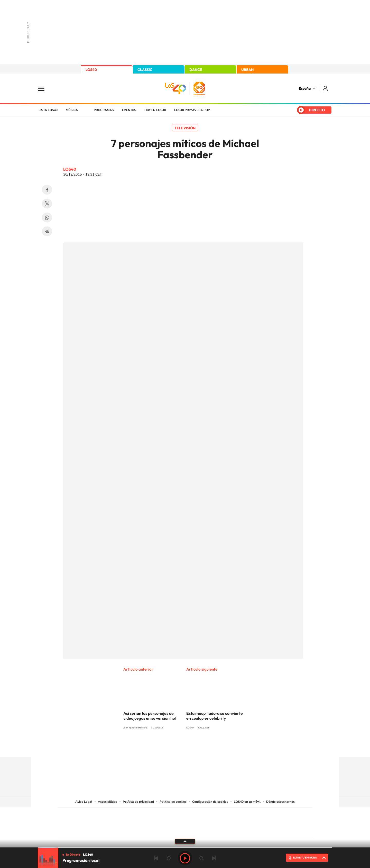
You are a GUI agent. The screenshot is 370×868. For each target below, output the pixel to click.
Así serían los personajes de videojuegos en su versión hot (150, 716)
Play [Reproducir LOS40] (185, 858)
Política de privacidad (138, 802)
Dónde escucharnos (280, 802)
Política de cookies (173, 802)
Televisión (185, 128)
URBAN (247, 70)
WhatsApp (47, 217)
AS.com (241, 815)
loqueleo (240, 829)
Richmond (123, 829)
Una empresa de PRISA (81, 819)
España (305, 88)
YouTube (175, 747)
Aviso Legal (84, 802)
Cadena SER (224, 815)
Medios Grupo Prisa (81, 831)
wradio (176, 821)
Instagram (154, 747)
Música (72, 110)
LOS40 (91, 70)
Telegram (47, 231)
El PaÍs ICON (196, 829)
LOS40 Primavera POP (192, 110)
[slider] (185, 848)
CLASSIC (145, 70)
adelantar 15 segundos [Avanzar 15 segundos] (201, 858)
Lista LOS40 (48, 110)
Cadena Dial (216, 821)
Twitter (47, 204)
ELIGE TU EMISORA (305, 858)
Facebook (47, 190)
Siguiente (214, 858)
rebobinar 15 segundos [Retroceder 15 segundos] (169, 858)
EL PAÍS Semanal (234, 821)
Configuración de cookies (210, 802)
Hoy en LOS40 (155, 110)
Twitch (206, 747)
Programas (104, 110)
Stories (216, 747)
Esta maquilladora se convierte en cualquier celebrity (215, 716)
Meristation (265, 829)
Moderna (148, 829)
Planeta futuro (253, 821)
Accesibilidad (108, 802)
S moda (217, 829)
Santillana (175, 815)
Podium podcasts (174, 829)
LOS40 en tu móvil (247, 802)
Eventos (129, 110)
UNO (162, 821)
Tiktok (164, 747)
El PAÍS (126, 815)
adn (258, 815)
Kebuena (272, 821)
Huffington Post (133, 821)
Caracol (276, 815)
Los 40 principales (151, 815)
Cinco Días (196, 821)
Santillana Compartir (202, 815)
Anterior (156, 858)
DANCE (196, 70)
